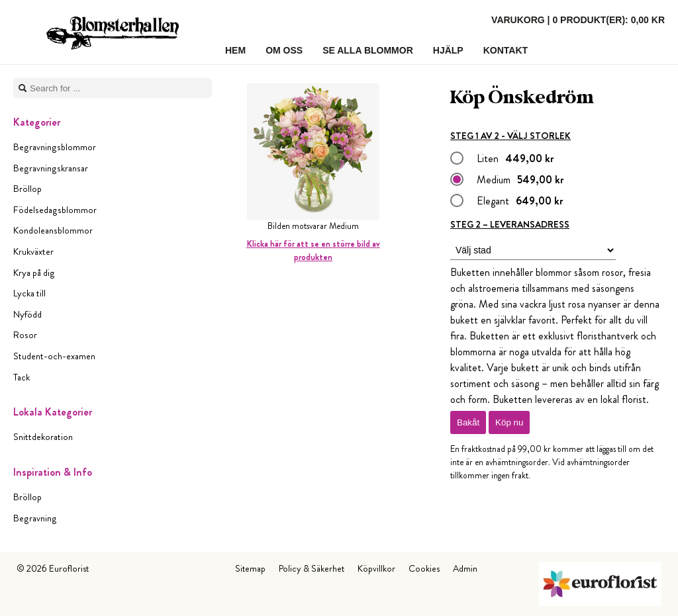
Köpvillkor (376, 568)
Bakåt (468, 422)
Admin (465, 568)
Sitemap (250, 568)
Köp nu (509, 422)
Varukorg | (578, 20)
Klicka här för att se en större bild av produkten (313, 250)
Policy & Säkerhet (312, 568)
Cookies (424, 568)
